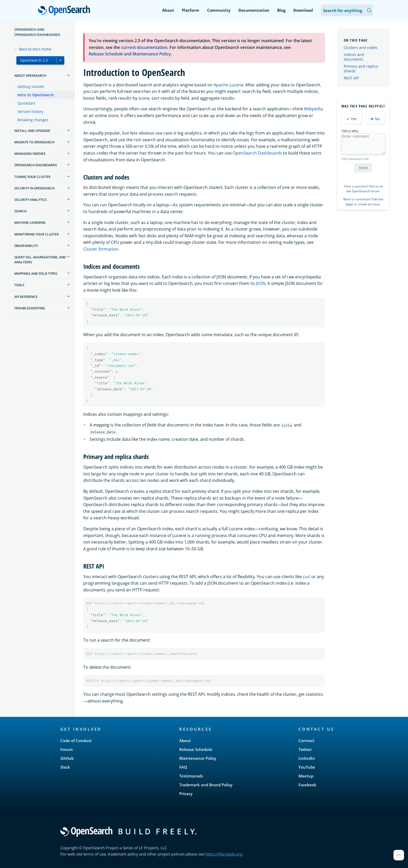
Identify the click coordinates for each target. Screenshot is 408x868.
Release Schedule (196, 749)
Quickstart (26, 103)
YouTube (307, 767)
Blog (281, 10)
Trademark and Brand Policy (206, 785)
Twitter (305, 749)
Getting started (31, 87)
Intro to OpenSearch (36, 95)
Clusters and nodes (361, 47)
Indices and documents (354, 57)
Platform (191, 10)
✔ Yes (352, 119)
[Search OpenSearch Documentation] (347, 10)
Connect (306, 741)
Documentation (254, 10)
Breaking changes (33, 120)
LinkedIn (307, 758)
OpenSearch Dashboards (257, 153)
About (168, 10)
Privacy (186, 794)
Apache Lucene (228, 85)
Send (363, 168)
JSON (261, 283)
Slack (65, 767)
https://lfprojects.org (224, 854)
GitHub (67, 758)
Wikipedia (313, 109)
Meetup (306, 776)
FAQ (183, 767)
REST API (351, 78)
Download (303, 10)
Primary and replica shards (361, 69)
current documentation (144, 47)
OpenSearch (65, 11)
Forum (66, 749)
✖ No (375, 119)
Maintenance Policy (198, 758)
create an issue (369, 204)
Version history (30, 111)
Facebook (307, 785)
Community (219, 10)
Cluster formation (101, 249)
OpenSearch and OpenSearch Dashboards (37, 32)
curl (307, 577)
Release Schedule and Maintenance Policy (130, 54)
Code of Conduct (76, 741)
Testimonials (191, 776)
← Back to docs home (33, 49)
